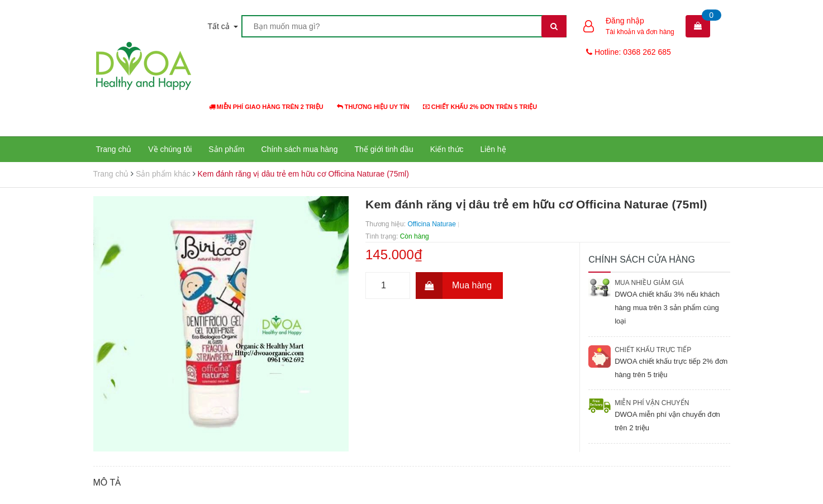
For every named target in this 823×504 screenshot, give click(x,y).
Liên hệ (493, 149)
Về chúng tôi (170, 149)
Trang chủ (114, 149)
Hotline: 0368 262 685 (629, 52)
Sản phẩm (226, 149)
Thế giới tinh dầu (384, 149)
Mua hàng (454, 286)
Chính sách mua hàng (300, 149)
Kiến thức (447, 149)
